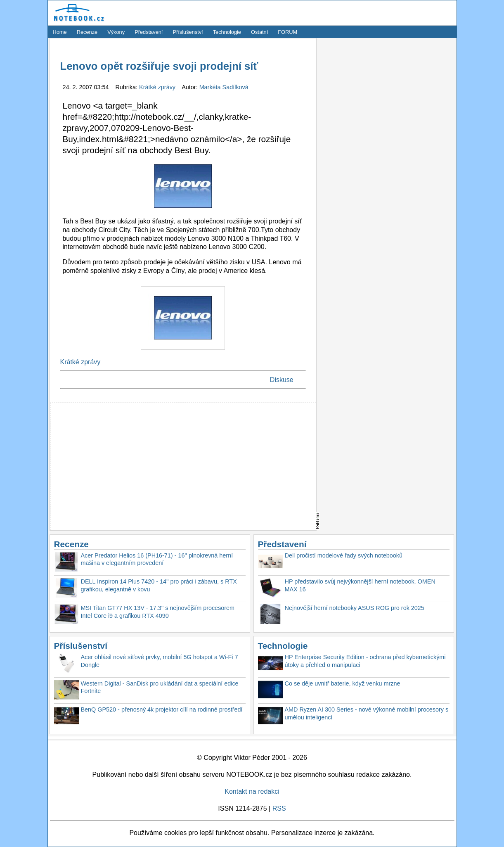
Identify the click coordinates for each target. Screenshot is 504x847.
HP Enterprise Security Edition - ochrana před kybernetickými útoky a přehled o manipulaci (365, 661)
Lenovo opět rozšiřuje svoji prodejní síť (159, 66)
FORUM (287, 32)
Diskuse (282, 380)
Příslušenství (188, 32)
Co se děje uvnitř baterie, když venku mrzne (343, 683)
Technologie (227, 32)
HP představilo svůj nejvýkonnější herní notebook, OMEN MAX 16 (360, 585)
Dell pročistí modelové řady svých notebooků (344, 555)
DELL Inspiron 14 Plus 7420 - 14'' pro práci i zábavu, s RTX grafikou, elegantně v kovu (159, 585)
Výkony (116, 32)
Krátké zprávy (158, 87)
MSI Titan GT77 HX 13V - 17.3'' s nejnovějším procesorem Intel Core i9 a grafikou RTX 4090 (158, 612)
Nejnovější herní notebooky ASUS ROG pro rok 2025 (355, 608)
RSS (279, 808)
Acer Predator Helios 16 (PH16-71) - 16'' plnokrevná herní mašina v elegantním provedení (157, 559)
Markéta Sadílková (224, 87)
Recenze (87, 32)
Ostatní (259, 32)
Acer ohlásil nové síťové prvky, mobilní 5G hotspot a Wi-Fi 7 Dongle (160, 661)
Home (60, 32)
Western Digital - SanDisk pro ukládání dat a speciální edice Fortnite (160, 687)
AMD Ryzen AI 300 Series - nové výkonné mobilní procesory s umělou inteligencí (367, 713)
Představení (149, 32)
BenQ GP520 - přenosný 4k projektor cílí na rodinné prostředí (162, 709)
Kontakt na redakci (252, 791)
